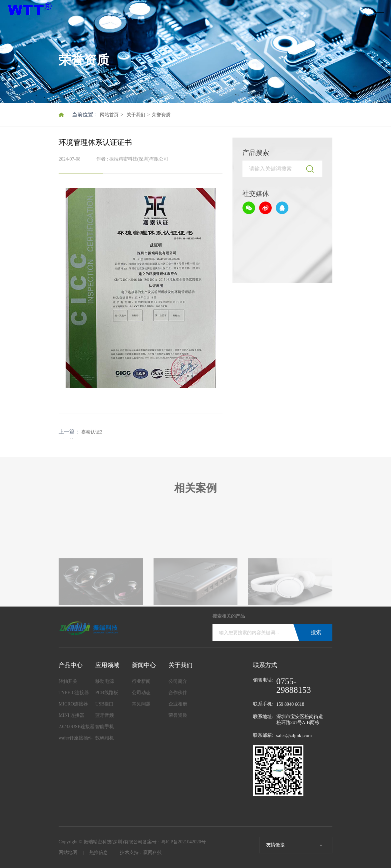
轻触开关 (68, 681)
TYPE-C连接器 (74, 693)
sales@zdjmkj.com (294, 736)
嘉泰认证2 (92, 438)
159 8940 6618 (290, 704)
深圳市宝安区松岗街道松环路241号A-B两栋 (300, 720)
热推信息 (99, 853)
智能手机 (105, 727)
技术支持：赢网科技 (141, 853)
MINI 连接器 (71, 715)
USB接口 (104, 704)
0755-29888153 (294, 686)
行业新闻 (141, 681)
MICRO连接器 (73, 704)
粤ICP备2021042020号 (184, 842)
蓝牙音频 (105, 715)
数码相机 (105, 738)
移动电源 (105, 681)
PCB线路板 (107, 693)
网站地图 (68, 853)
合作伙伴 (178, 693)
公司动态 (141, 693)
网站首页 (109, 115)
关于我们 (136, 115)
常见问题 (141, 704)
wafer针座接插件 (76, 738)
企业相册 (178, 704)
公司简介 (178, 681)
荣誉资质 (161, 115)
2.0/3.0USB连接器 (77, 727)
